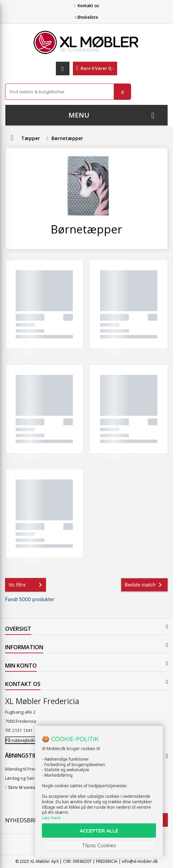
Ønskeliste (86, 17)
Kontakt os (88, 6)
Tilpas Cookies (99, 845)
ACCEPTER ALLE (99, 831)
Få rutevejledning (24, 740)
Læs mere (51, 818)
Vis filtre (27, 585)
